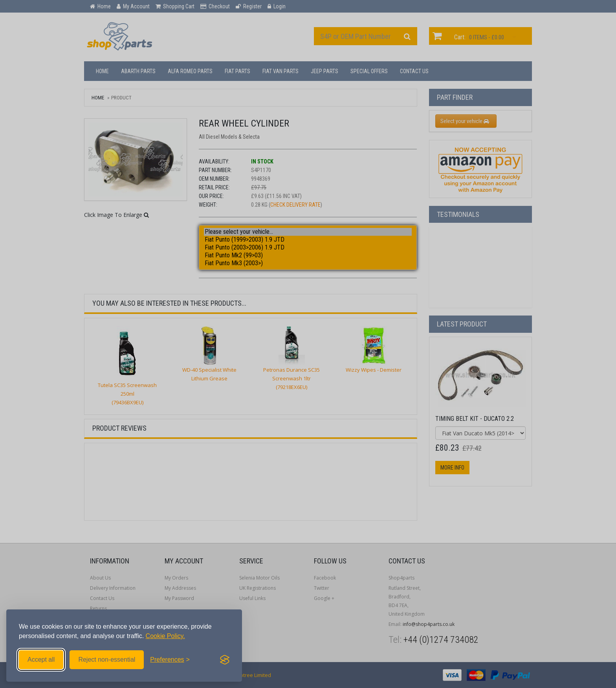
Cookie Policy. (165, 636)
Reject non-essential (107, 660)
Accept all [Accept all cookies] (41, 660)
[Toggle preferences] (170, 660)
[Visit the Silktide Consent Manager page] (225, 660)
